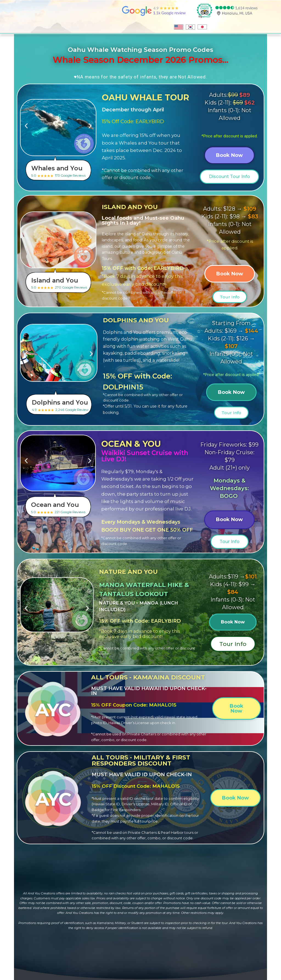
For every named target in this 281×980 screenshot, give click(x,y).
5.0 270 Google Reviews (62, 283)
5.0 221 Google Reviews (61, 507)
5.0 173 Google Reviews (62, 171)
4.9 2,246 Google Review (62, 405)
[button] (26, 125)
